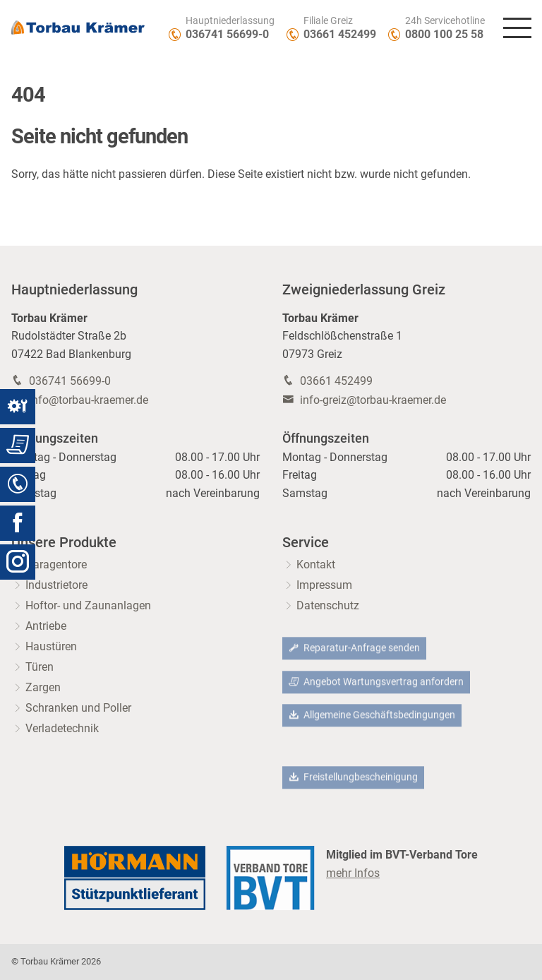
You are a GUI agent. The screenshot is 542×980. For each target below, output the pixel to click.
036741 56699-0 (227, 34)
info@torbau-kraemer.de (89, 400)
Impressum (324, 585)
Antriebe (46, 626)
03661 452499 (340, 34)
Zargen (43, 687)
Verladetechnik (62, 728)
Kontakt (316, 564)
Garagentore (56, 564)
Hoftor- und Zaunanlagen (88, 605)
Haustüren (51, 646)
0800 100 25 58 (444, 34)
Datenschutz (328, 605)
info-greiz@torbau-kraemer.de (373, 400)
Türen (40, 667)
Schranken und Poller (78, 708)
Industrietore (56, 585)
